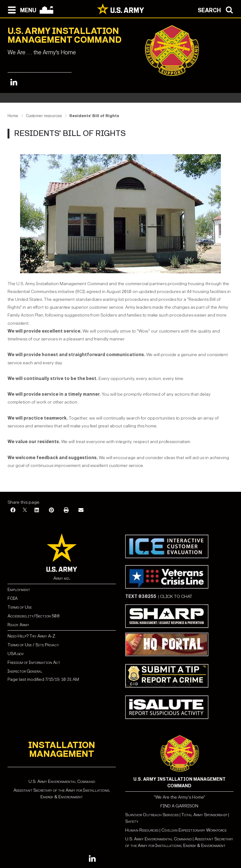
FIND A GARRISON (179, 806)
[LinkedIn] (37, 510)
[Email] (81, 510)
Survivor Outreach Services (152, 815)
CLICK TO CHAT (176, 597)
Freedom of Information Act (34, 662)
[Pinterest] (51, 510)
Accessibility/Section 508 (33, 616)
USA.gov (16, 654)
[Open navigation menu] (21, 9)
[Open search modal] (217, 9)
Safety (132, 821)
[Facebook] (13, 510)
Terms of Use (20, 607)
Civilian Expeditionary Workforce (194, 830)
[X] (25, 510)
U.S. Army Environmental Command (62, 781)
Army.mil (62, 578)
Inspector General (25, 671)
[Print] (66, 510)
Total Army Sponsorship (204, 815)
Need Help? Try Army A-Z (31, 636)
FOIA (13, 598)
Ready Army (18, 625)
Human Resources (142, 830)
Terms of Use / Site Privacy (33, 645)
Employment (19, 590)
